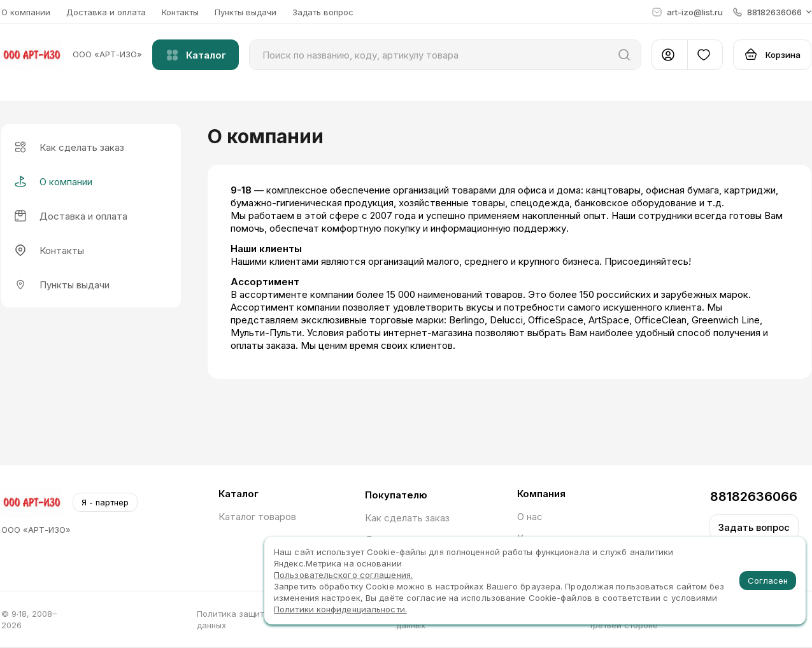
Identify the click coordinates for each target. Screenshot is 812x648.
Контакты (180, 12)
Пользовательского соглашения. (343, 575)
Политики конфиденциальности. (340, 609)
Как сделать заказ (407, 518)
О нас (530, 517)
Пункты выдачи (246, 12)
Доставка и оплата (106, 12)
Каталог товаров (257, 517)
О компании (26, 12)
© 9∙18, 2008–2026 (29, 619)
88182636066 (754, 497)
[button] (772, 12)
